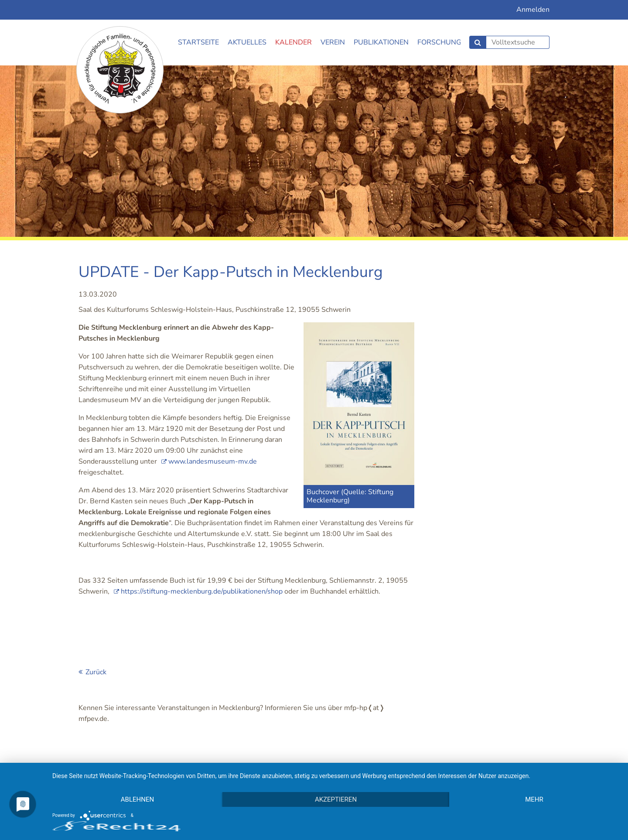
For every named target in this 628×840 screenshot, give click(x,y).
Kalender (294, 42)
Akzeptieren (336, 799)
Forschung (439, 42)
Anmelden (533, 10)
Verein (333, 42)
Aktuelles (247, 42)
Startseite (198, 42)
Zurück (96, 672)
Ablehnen (137, 799)
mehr (534, 799)
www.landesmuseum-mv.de (213, 461)
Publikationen (381, 42)
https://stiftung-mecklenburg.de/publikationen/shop (202, 591)
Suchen (478, 42)
